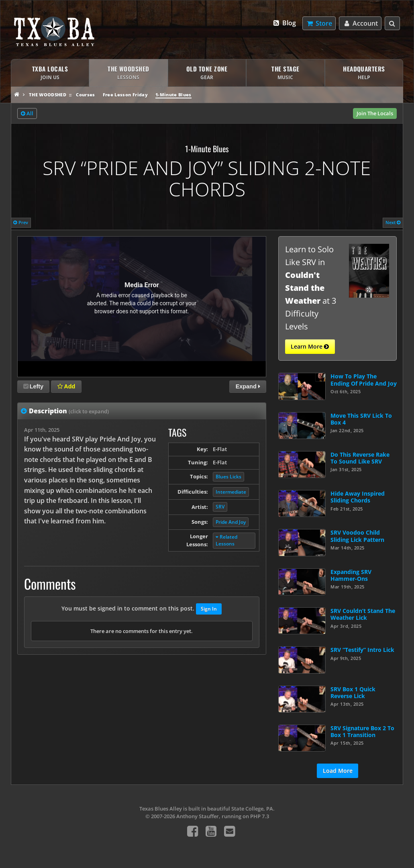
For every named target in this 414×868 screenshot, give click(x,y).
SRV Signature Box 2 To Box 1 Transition (362, 731)
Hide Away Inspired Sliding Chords (358, 497)
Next (393, 222)
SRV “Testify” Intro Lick (362, 650)
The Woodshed (48, 95)
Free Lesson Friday (125, 95)
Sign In (209, 609)
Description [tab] (69, 411)
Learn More (310, 347)
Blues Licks (228, 477)
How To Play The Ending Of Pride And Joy (364, 380)
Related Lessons (226, 540)
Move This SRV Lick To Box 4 (361, 419)
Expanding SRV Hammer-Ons (351, 575)
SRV (220, 507)
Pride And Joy (231, 522)
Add (66, 386)
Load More (338, 771)
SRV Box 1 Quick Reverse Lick (353, 692)
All (27, 114)
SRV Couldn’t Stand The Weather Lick (363, 614)
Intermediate (231, 492)
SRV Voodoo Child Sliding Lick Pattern (357, 536)
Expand (248, 386)
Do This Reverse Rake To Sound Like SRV (360, 458)
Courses (85, 95)
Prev (21, 222)
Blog (284, 23)
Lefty (33, 386)
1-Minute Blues (173, 95)
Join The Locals (375, 113)
